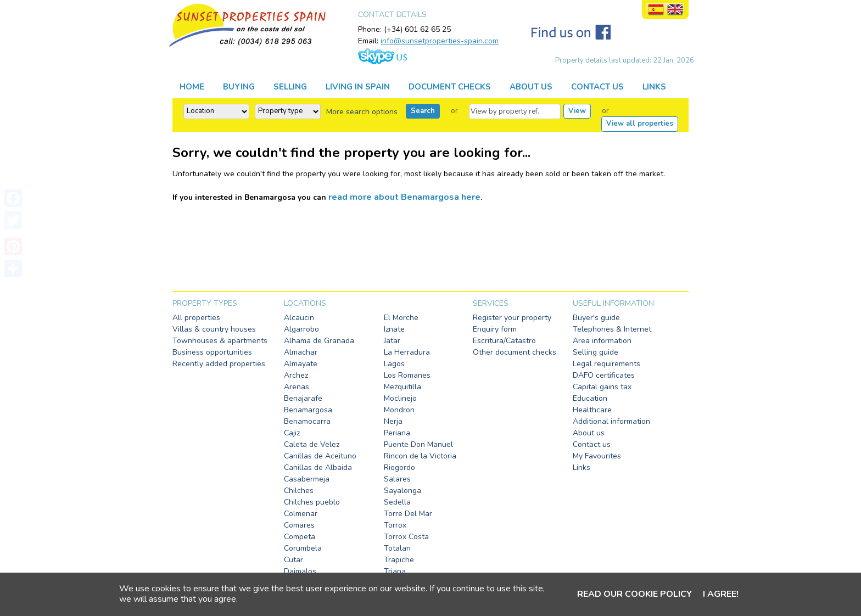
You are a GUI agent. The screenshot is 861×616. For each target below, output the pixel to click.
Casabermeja (307, 479)
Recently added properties (219, 364)
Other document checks (515, 352)
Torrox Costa (406, 537)
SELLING (290, 87)
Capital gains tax (602, 387)
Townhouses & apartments (220, 341)
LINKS (654, 87)
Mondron (399, 410)
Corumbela (303, 548)
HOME (192, 87)
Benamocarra (307, 421)
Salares (397, 479)
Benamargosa (308, 410)
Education (590, 398)
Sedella (397, 502)
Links (582, 467)
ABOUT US (531, 87)
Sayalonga (402, 491)
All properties (196, 318)
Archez (296, 375)
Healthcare (592, 410)
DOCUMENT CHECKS (450, 87)
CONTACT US (597, 87)
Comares (299, 525)
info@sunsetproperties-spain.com (440, 41)
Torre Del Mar (408, 514)
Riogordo (399, 467)
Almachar (301, 352)
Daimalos (300, 571)
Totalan (397, 548)
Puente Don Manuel (418, 444)
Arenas (297, 387)
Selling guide (596, 352)
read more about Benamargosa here (404, 197)
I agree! (721, 594)
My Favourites (597, 456)
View (577, 111)
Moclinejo (400, 398)
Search (423, 111)
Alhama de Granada (319, 341)
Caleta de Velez (312, 444)
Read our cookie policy (634, 594)
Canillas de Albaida (318, 467)
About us (589, 433)
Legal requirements (606, 364)
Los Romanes (407, 375)
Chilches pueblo (312, 502)
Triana (395, 571)
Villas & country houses (214, 329)
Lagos (394, 364)
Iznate (394, 329)
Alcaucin (299, 318)
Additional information (611, 421)
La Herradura (407, 352)
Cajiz (292, 433)
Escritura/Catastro (504, 341)
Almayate (301, 364)
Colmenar (301, 514)
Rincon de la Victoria (420, 456)
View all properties (640, 124)
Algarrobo (301, 329)
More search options (362, 112)
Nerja (393, 421)
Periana (397, 433)
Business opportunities (212, 352)
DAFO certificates (604, 375)
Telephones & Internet (612, 329)
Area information (602, 341)
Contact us (592, 444)
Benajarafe (303, 398)
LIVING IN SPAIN (358, 87)
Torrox (395, 525)
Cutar (293, 560)
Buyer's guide (596, 318)
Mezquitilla (402, 387)
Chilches (299, 491)
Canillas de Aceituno (320, 456)
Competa (300, 537)
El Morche (401, 318)
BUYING (239, 87)
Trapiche (399, 560)
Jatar (392, 341)
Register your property (512, 318)
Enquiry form (495, 329)
